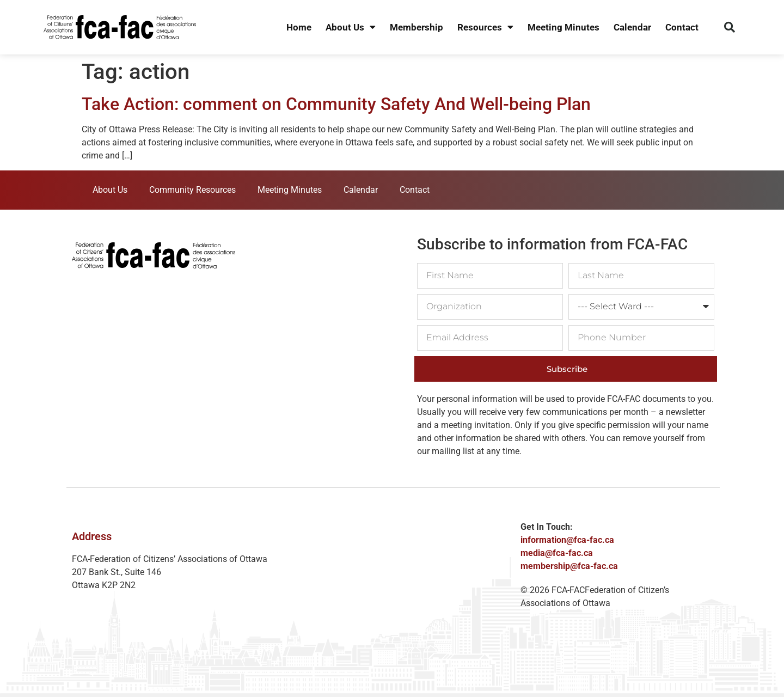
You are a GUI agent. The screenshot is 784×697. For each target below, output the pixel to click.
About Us (351, 27)
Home (299, 27)
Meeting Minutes (563, 27)
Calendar (632, 27)
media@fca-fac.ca (557, 553)
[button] (730, 27)
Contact (682, 27)
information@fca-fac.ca (567, 540)
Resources (485, 27)
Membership (416, 27)
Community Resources (192, 190)
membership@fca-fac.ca (569, 566)
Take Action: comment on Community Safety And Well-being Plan (336, 104)
